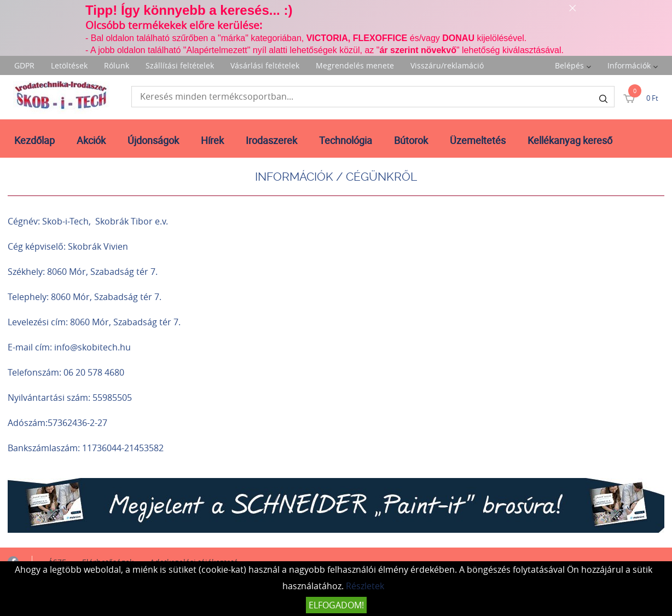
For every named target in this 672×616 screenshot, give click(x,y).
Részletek (365, 586)
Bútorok (411, 140)
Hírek (212, 140)
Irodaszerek (271, 140)
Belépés (569, 65)
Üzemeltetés (478, 140)
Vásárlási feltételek (265, 65)
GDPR (24, 65)
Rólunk (117, 65)
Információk (629, 65)
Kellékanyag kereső (570, 140)
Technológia (346, 140)
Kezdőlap (34, 140)
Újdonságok (153, 140)
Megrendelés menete (355, 65)
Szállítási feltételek (180, 65)
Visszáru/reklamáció (447, 65)
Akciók (91, 140)
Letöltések (69, 65)
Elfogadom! (336, 605)
